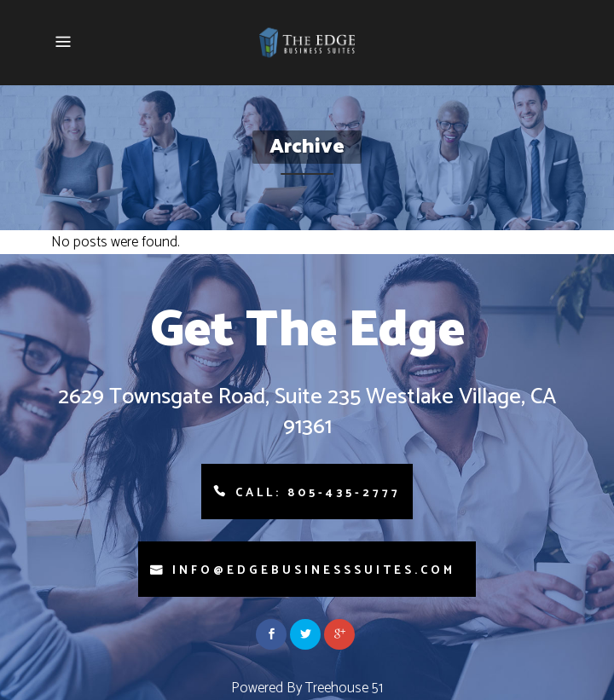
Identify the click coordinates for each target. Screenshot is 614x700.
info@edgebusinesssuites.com (314, 571)
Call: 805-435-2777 (318, 493)
